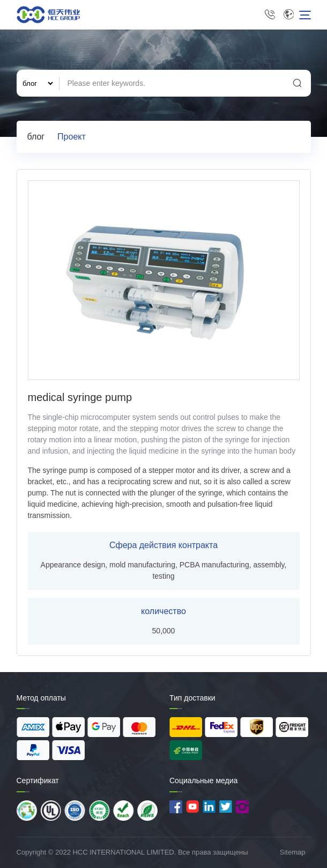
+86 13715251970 (270, 15)
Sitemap (293, 852)
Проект (72, 137)
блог (36, 137)
